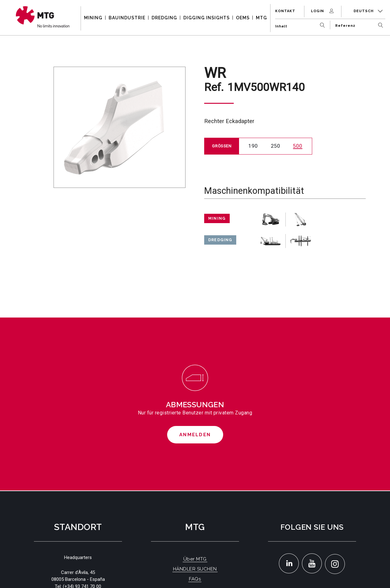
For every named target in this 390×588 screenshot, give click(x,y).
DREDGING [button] (164, 18)
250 (275, 146)
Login (323, 11)
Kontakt (285, 11)
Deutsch (368, 11)
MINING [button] (93, 18)
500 (298, 146)
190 (253, 146)
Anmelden (195, 435)
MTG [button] (261, 18)
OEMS (243, 18)
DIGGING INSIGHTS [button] (207, 18)
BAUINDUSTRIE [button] (127, 18)
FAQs (195, 579)
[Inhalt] (301, 24)
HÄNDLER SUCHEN (195, 569)
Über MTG (195, 559)
